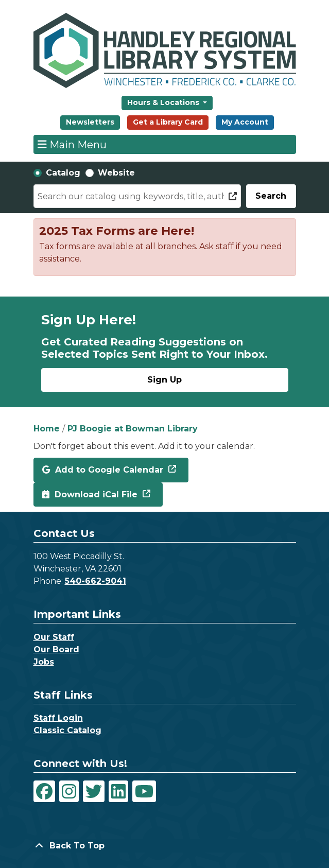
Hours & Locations (164, 102)
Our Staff (54, 637)
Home (47, 429)
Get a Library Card (168, 122)
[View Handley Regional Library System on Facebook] (44, 791)
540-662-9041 (96, 581)
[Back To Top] (165, 846)
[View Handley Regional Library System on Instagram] (69, 791)
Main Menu (72, 144)
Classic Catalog (67, 730)
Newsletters (90, 122)
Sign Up (164, 380)
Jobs (44, 662)
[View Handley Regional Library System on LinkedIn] (118, 791)
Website (116, 173)
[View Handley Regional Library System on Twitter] (94, 791)
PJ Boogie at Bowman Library (133, 429)
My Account (245, 122)
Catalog (63, 173)
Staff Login (58, 718)
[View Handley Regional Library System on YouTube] (144, 791)
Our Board (56, 649)
